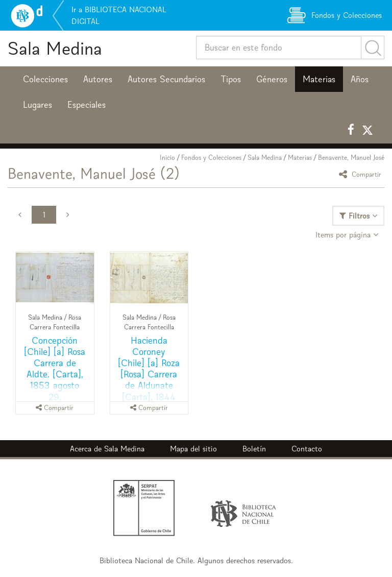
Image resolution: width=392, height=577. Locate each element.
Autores (98, 79)
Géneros (272, 79)
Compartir (362, 174)
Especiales (87, 105)
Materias (319, 79)
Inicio (167, 158)
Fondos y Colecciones (211, 158)
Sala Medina (55, 48)
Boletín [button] (254, 449)
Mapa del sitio (193, 449)
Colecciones (45, 79)
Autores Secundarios (166, 79)
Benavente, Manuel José (351, 158)
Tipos (231, 79)
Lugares (38, 105)
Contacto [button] (307, 449)
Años (360, 79)
